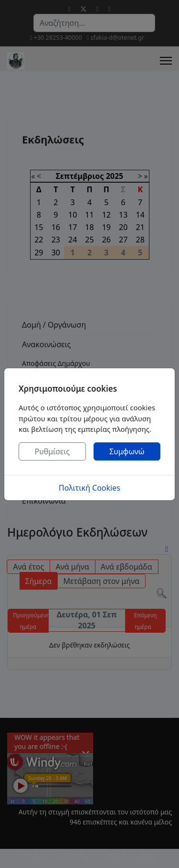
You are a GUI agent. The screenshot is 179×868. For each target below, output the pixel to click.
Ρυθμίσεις (52, 451)
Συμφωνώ (127, 451)
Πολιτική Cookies (89, 488)
